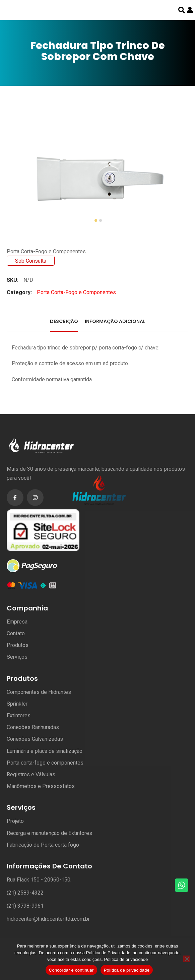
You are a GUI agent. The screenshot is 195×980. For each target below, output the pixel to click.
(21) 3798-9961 (25, 906)
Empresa (17, 622)
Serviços (17, 657)
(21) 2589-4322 (25, 893)
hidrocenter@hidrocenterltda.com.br (48, 919)
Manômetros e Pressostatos (41, 786)
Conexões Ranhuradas (33, 727)
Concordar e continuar (71, 970)
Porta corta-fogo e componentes (45, 763)
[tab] (64, 322)
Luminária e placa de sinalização (45, 751)
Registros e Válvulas (31, 774)
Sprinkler (17, 704)
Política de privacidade (126, 959)
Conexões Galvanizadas (35, 739)
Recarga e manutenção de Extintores (49, 833)
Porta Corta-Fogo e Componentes (46, 251)
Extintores (19, 715)
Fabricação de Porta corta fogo (43, 845)
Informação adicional (115, 321)
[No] (187, 959)
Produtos (18, 645)
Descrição (64, 321)
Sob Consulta (31, 261)
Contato (16, 633)
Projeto (15, 821)
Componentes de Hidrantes (39, 692)
